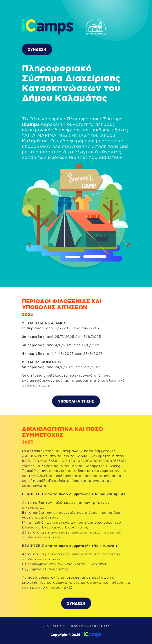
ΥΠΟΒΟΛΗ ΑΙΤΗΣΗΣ (76, 401)
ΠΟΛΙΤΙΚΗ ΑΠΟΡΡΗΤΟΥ (90, 626)
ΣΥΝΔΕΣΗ (37, 49)
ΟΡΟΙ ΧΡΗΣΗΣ (54, 626)
